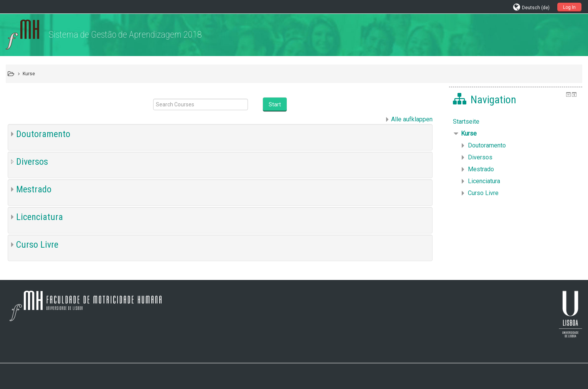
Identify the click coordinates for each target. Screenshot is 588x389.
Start (275, 104)
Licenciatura (40, 217)
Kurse (469, 133)
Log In (569, 7)
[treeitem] (515, 122)
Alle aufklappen (412, 119)
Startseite (466, 122)
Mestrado (34, 189)
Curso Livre (37, 245)
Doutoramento (43, 134)
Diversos (32, 162)
